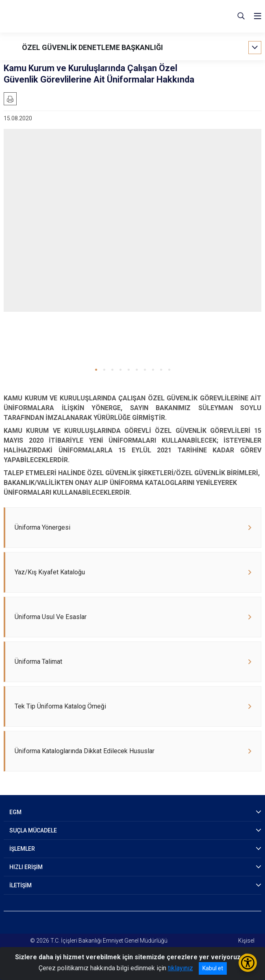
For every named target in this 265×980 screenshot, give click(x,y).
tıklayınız (180, 968)
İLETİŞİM (21, 885)
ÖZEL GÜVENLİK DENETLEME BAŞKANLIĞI (92, 47)
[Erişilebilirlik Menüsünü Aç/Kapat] (248, 963)
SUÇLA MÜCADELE (33, 830)
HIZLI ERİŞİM (26, 867)
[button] (96, 370)
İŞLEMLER (22, 849)
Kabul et (213, 968)
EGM (15, 812)
